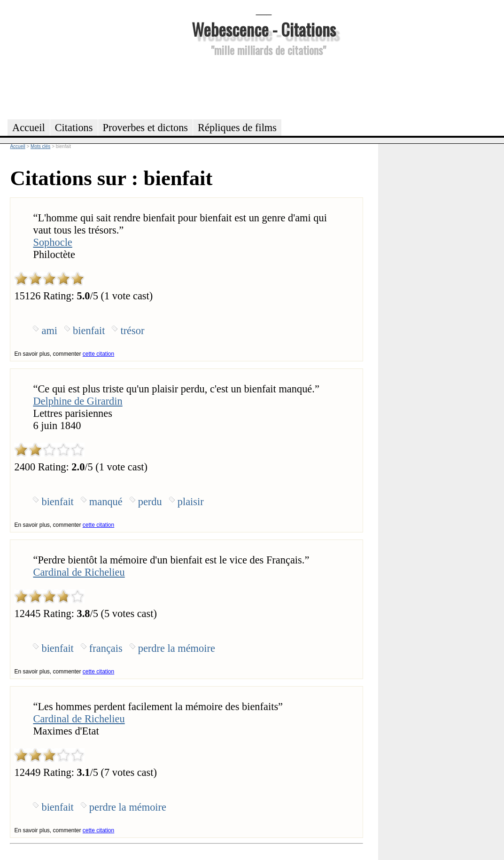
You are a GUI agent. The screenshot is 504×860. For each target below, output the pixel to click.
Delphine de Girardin (78, 401)
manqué (106, 502)
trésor (132, 331)
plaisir (191, 502)
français (106, 648)
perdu (150, 502)
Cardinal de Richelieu (79, 572)
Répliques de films (237, 128)
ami (49, 331)
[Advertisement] (264, 86)
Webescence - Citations (264, 29)
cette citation (98, 354)
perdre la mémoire (177, 648)
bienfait (89, 331)
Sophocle (52, 242)
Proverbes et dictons (146, 128)
